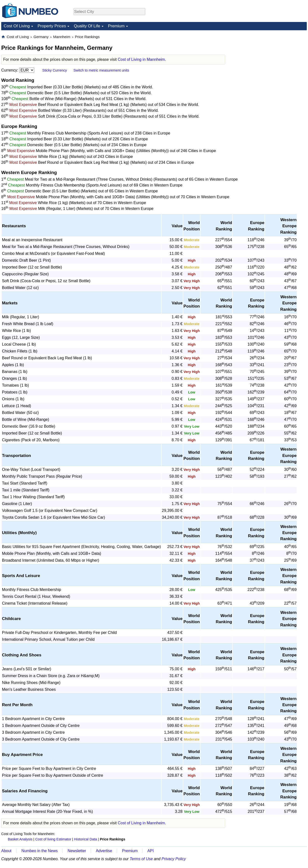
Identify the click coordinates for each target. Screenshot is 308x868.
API (151, 851)
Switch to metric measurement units (101, 70)
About (6, 851)
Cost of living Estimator (53, 839)
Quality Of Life (87, 26)
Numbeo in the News (39, 851)
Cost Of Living (17, 26)
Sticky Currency (55, 70)
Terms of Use (141, 859)
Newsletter (77, 851)
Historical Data (86, 839)
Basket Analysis (20, 839)
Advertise (104, 851)
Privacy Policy (174, 859)
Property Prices (52, 26)
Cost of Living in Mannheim (141, 59)
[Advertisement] (270, 65)
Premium (116, 26)
